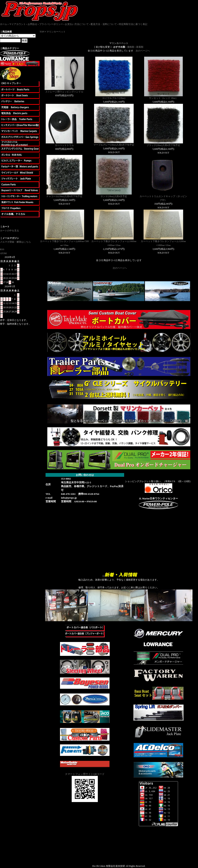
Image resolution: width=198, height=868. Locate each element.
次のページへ (143, 51)
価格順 (131, 47)
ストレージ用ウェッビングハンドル (64, 92)
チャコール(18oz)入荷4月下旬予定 (64, 196)
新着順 (140, 47)
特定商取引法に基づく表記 (133, 24)
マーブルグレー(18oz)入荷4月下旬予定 (114, 145)
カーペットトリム (64, 145)
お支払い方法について (77, 24)
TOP (42, 32)
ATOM (3, 253)
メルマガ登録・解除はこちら (15, 242)
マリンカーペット (56, 32)
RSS (2, 249)
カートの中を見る (10, 231)
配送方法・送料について (104, 24)
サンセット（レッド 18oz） (163, 98)
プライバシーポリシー (51, 24)
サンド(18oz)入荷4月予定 (114, 196)
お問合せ (32, 24)
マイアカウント (17, 24)
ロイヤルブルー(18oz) (114, 98)
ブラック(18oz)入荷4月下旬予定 (163, 145)
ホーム (4, 24)
